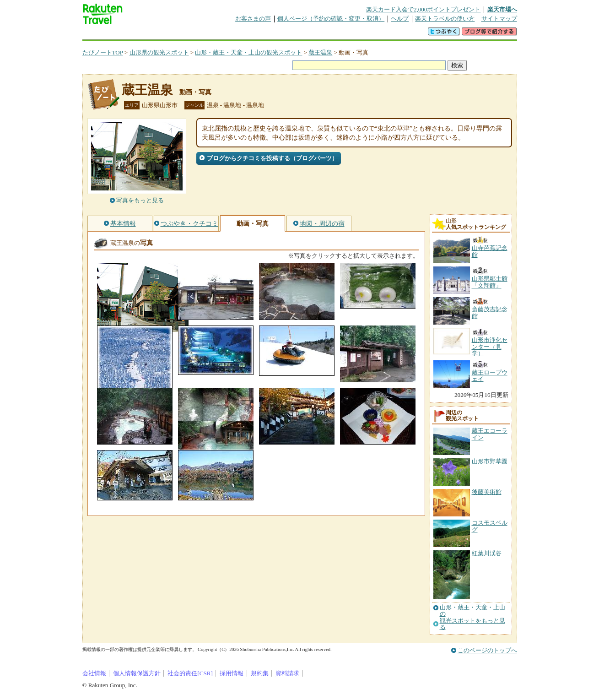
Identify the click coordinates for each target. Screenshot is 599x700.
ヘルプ (400, 19)
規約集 (260, 673)
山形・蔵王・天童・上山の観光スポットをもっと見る (472, 617)
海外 (152, 34)
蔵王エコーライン (490, 434)
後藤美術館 (487, 492)
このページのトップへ (487, 650)
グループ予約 (264, 34)
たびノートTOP (103, 52)
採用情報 (232, 673)
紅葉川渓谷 (487, 553)
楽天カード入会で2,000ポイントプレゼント (424, 9)
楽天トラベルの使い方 (445, 19)
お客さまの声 (253, 19)
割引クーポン (227, 34)
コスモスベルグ (490, 526)
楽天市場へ (502, 9)
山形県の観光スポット (159, 52)
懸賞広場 (189, 34)
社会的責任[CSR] (190, 673)
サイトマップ (499, 19)
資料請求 (287, 673)
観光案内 (302, 34)
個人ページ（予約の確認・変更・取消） (331, 19)
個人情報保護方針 (137, 673)
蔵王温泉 (320, 52)
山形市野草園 (490, 461)
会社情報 (94, 673)
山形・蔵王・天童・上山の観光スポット (248, 52)
